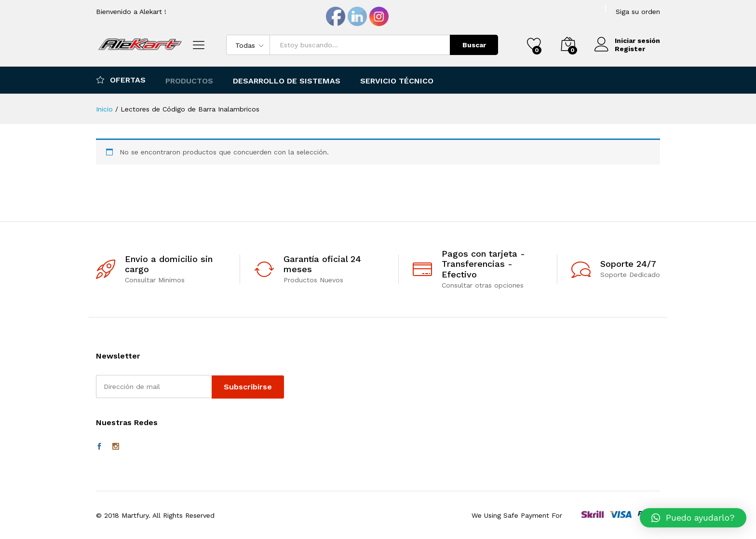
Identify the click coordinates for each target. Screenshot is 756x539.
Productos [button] (189, 81)
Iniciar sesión (627, 41)
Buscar (474, 45)
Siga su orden (638, 12)
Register (630, 49)
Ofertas (121, 80)
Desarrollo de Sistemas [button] (287, 81)
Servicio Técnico (397, 81)
